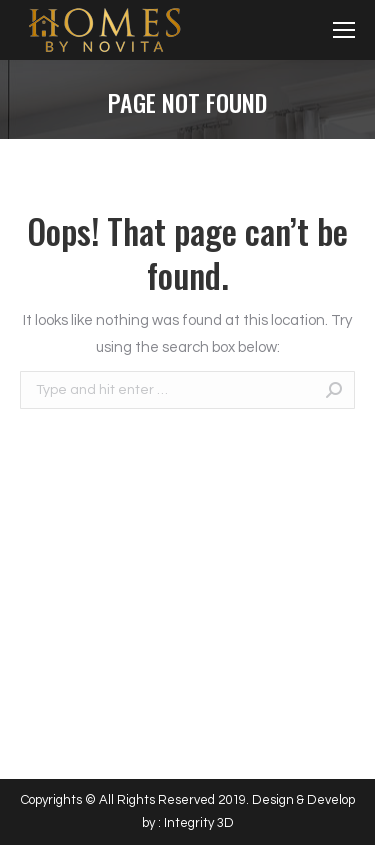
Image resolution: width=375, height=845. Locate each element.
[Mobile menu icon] (344, 30)
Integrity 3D (199, 823)
